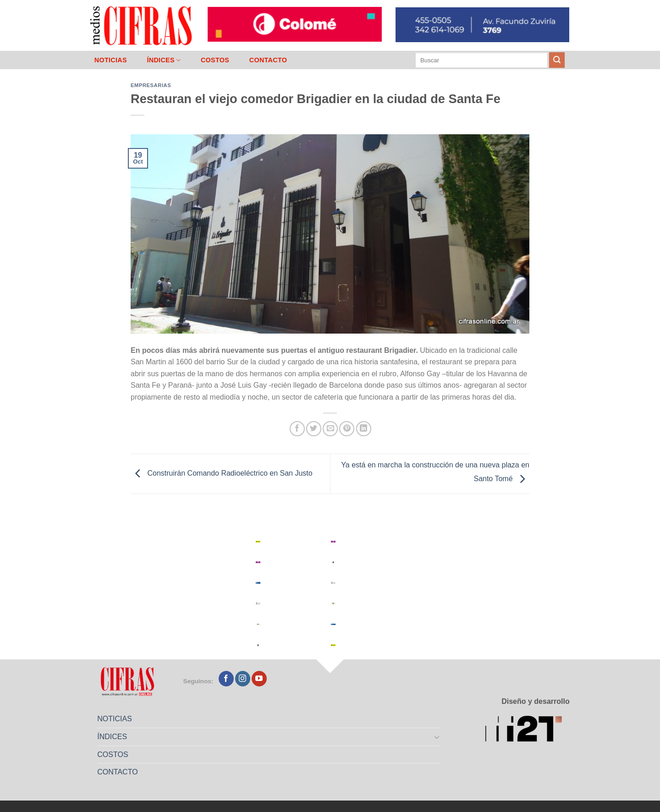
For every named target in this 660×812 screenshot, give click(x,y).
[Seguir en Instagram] (243, 679)
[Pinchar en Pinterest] (347, 429)
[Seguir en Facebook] (226, 679)
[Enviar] (557, 60)
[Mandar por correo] (330, 429)
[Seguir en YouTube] (259, 679)
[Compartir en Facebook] (297, 429)
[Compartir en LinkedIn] (364, 429)
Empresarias (151, 85)
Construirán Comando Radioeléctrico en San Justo (222, 473)
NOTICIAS (111, 60)
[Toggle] (437, 737)
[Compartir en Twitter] (314, 429)
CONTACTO (268, 60)
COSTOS (215, 60)
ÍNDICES (164, 60)
